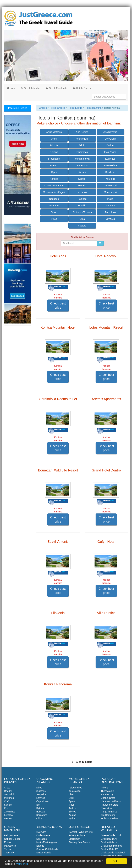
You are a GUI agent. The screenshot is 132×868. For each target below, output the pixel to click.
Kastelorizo (75, 791)
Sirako (54, 212)
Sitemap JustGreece (79, 842)
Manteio (82, 185)
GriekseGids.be (109, 842)
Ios (38, 805)
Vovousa (110, 219)
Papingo (82, 199)
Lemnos (41, 798)
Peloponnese (11, 835)
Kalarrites (110, 159)
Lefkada (8, 815)
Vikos (54, 219)
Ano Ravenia (110, 132)
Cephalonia (43, 801)
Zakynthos (10, 812)
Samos (8, 805)
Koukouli (110, 179)
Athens (105, 788)
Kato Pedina (110, 165)
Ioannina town (82, 159)
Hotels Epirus (75, 108)
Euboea (41, 812)
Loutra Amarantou (54, 185)
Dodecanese (43, 835)
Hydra (72, 818)
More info (22, 865)
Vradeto (82, 226)
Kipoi (54, 172)
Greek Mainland (57, 88)
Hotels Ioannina (93, 108)
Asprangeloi (82, 139)
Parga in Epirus (109, 812)
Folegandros (75, 788)
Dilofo (82, 145)
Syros (72, 801)
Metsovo (82, 192)
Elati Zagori (110, 152)
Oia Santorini (108, 815)
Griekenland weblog (112, 846)
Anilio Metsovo (54, 132)
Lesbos (8, 818)
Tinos (71, 805)
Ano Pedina (82, 132)
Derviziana (110, 139)
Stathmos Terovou (82, 212)
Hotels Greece (82, 88)
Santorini (9, 794)
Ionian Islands (44, 853)
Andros (72, 808)
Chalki (72, 794)
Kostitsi (82, 179)
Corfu (7, 801)
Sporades (42, 839)
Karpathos (42, 815)
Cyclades (41, 832)
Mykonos (9, 798)
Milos (39, 788)
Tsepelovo (110, 212)
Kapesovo (82, 165)
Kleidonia (110, 172)
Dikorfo (54, 145)
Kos (6, 808)
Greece (43, 108)
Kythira (40, 808)
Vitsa (82, 219)
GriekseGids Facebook (113, 853)
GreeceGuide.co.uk (111, 835)
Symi (71, 798)
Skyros (72, 812)
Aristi (54, 139)
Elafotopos (82, 152)
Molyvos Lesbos (109, 818)
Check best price (58, 306)
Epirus (8, 842)
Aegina (72, 815)
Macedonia (10, 846)
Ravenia (110, 206)
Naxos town (107, 808)
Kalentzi (54, 165)
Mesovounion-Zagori (54, 192)
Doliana (54, 152)
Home (11, 88)
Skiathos (41, 791)
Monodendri (110, 192)
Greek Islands (31, 88)
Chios (40, 818)
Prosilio (82, 206)
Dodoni (110, 145)
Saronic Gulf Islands (47, 849)
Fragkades (54, 159)
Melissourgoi (110, 185)
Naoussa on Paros (111, 801)
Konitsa (54, 179)
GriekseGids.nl (109, 839)
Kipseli (82, 172)
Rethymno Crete (110, 805)
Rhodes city (107, 794)
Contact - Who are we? (81, 832)
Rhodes (8, 791)
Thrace (8, 849)
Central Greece (12, 839)
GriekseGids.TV (109, 849)
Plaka (110, 199)
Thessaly (9, 853)
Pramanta (54, 206)
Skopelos (41, 794)
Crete (7, 788)
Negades (54, 199)
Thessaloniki (108, 791)
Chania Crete (108, 798)
